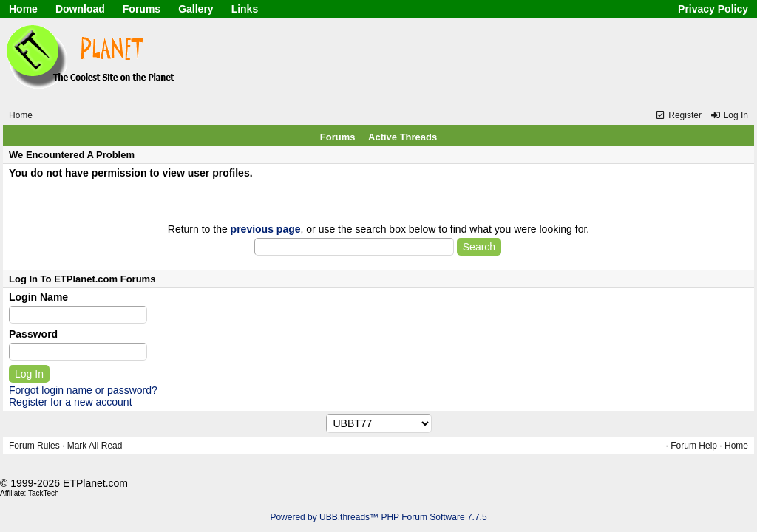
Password (33, 334)
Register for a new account (71, 402)
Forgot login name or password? (83, 390)
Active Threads (403, 137)
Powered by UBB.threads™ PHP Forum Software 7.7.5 (378, 517)
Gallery (196, 9)
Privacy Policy (713, 9)
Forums (142, 9)
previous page (266, 229)
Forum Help (694, 446)
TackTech (44, 493)
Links (245, 9)
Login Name (38, 297)
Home (23, 9)
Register (678, 115)
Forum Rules (34, 446)
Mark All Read (95, 446)
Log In (729, 115)
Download (80, 9)
